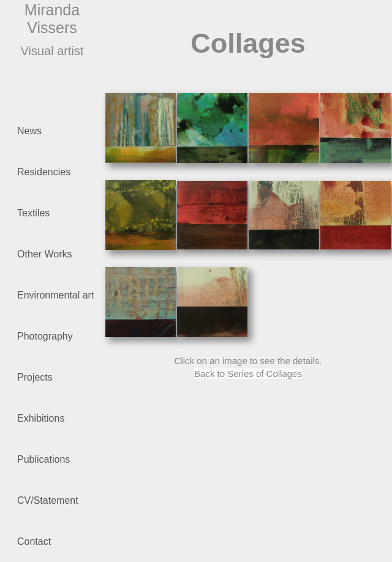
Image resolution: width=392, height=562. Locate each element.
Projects (35, 377)
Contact (34, 541)
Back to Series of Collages (248, 374)
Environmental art (59, 296)
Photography (59, 337)
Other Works (59, 255)
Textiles (59, 214)
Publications (59, 461)
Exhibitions (41, 418)
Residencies (44, 172)
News (29, 131)
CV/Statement (59, 502)
